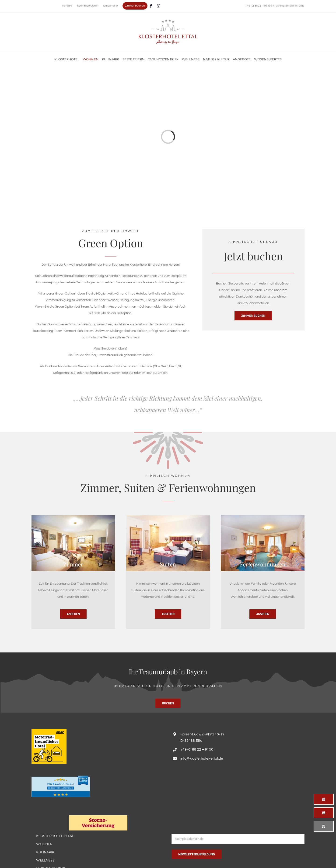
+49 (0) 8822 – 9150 (258, 6)
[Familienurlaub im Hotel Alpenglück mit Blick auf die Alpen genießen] (168, 21)
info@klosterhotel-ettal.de (289, 6)
